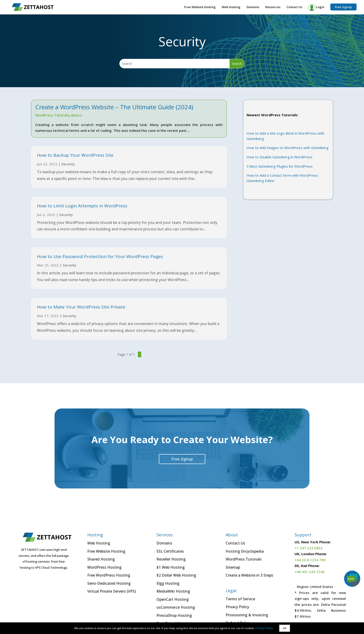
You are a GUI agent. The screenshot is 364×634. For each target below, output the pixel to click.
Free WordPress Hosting (109, 575)
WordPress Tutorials (52, 115)
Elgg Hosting (168, 583)
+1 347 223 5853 (309, 548)
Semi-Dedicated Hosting (109, 583)
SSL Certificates (170, 551)
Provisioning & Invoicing (247, 615)
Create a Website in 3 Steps (249, 575)
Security (68, 164)
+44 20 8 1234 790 (310, 560)
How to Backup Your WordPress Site (75, 155)
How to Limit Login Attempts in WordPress (82, 206)
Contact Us (294, 7)
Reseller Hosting (171, 559)
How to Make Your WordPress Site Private (81, 307)
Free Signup (343, 7)
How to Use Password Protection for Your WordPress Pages (100, 256)
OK (285, 628)
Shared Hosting (101, 559)
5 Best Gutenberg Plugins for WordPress (280, 166)
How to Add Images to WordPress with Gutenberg (288, 148)
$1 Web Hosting (171, 567)
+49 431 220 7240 (310, 572)
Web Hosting (231, 7)
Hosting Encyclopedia (245, 551)
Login (316, 7)
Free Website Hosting (200, 7)
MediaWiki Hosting (173, 591)
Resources (273, 7)
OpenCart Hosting (173, 599)
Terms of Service (240, 599)
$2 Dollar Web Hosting (176, 575)
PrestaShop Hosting (174, 615)
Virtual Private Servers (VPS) (112, 591)
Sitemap (233, 567)
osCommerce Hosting (176, 607)
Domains (253, 7)
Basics (77, 115)
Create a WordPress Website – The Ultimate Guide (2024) (114, 107)
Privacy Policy (264, 628)
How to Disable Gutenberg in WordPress (279, 157)
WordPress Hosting (104, 567)
